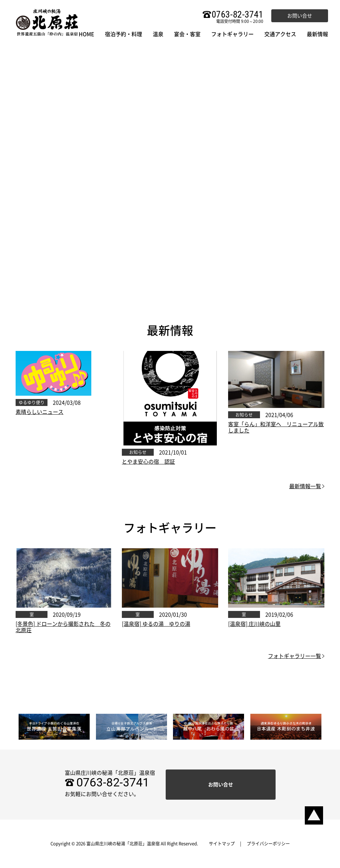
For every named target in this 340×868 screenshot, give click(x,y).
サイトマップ (222, 844)
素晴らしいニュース (40, 412)
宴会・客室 (187, 34)
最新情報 (317, 34)
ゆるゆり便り (32, 402)
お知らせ (138, 452)
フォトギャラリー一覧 (295, 656)
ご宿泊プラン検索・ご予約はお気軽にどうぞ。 (170, 208)
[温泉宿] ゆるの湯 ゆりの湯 (156, 624)
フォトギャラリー (232, 34)
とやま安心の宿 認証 (148, 462)
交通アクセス (280, 34)
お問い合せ (300, 16)
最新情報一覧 (305, 486)
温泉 (158, 34)
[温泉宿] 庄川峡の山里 (254, 624)
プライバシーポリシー (268, 844)
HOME (86, 34)
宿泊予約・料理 (124, 34)
